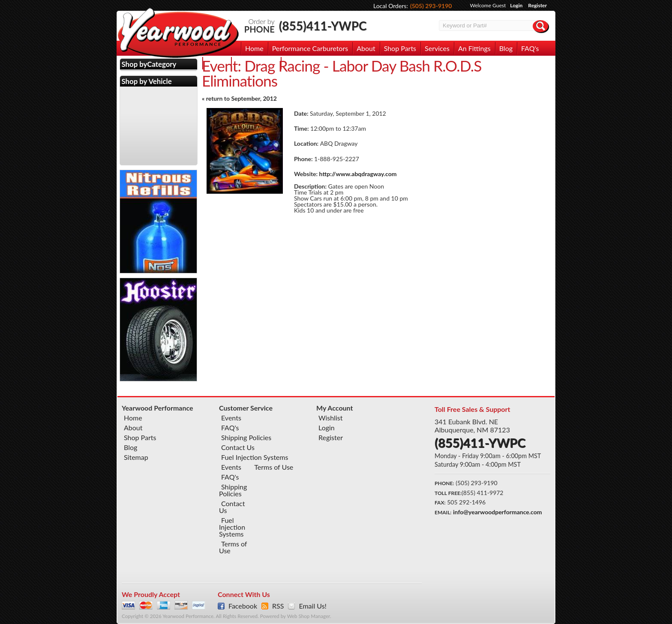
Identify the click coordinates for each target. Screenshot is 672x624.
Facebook (243, 606)
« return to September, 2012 (239, 98)
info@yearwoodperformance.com (497, 512)
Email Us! (312, 606)
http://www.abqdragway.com (358, 174)
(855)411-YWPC (323, 26)
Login (516, 5)
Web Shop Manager (309, 616)
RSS (278, 606)
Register (537, 5)
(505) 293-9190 (431, 6)
